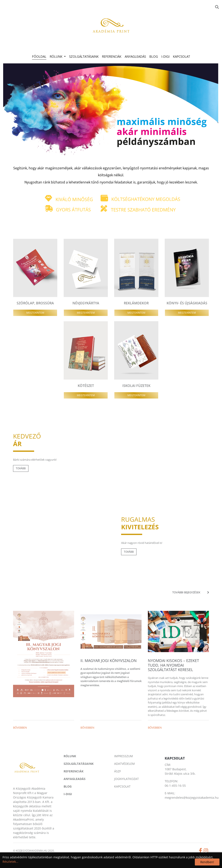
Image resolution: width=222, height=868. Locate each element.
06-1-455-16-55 (175, 786)
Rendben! (207, 862)
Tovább (21, 468)
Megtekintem (35, 313)
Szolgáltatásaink (84, 56)
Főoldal (40, 56)
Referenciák (112, 56)
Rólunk (70, 756)
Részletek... (10, 862)
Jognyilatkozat (126, 779)
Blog (154, 56)
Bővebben (20, 728)
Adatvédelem (124, 764)
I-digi (165, 56)
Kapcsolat (181, 56)
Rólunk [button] (56, 56)
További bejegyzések (191, 592)
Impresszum (124, 756)
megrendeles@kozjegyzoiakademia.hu (192, 798)
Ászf (118, 771)
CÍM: (168, 765)
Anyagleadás (135, 56)
